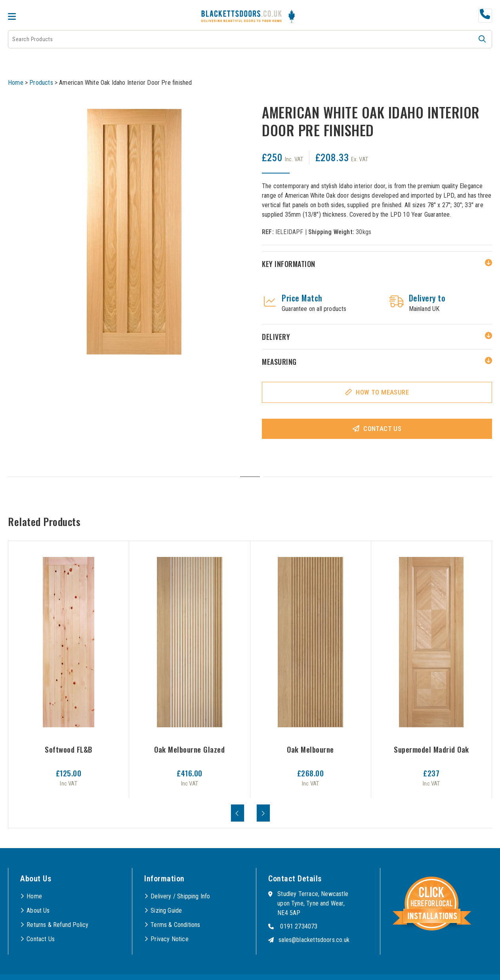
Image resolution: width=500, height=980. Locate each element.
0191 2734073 (299, 926)
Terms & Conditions (175, 925)
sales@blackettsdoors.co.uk (314, 940)
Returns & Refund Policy (57, 925)
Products (41, 83)
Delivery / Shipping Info (180, 896)
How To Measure (382, 392)
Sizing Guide (166, 910)
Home (16, 83)
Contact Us (382, 429)
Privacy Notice (170, 939)
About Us (38, 910)
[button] (482, 39)
